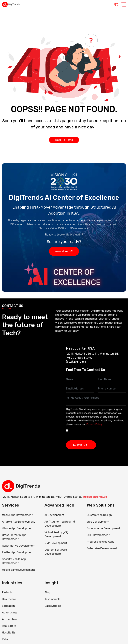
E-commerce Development (103, 528)
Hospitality (9, 633)
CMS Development (98, 535)
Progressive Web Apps (100, 542)
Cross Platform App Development (14, 537)
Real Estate (9, 626)
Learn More (64, 251)
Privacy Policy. (94, 424)
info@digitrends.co (95, 497)
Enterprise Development (102, 548)
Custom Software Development (56, 552)
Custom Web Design (99, 515)
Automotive (9, 619)
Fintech (7, 592)
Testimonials (52, 599)
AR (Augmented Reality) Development (60, 524)
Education (8, 606)
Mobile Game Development (18, 570)
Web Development (98, 522)
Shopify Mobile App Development (14, 561)
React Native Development (19, 546)
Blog (47, 592)
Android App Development (18, 522)
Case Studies (53, 606)
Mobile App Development (17, 515)
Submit (81, 445)
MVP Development (56, 543)
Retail (6, 639)
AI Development (54, 515)
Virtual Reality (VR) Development (56, 534)
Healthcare (9, 599)
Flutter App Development (18, 552)
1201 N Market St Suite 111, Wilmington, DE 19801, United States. (42, 497)
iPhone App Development (18, 528)
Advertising (9, 613)
